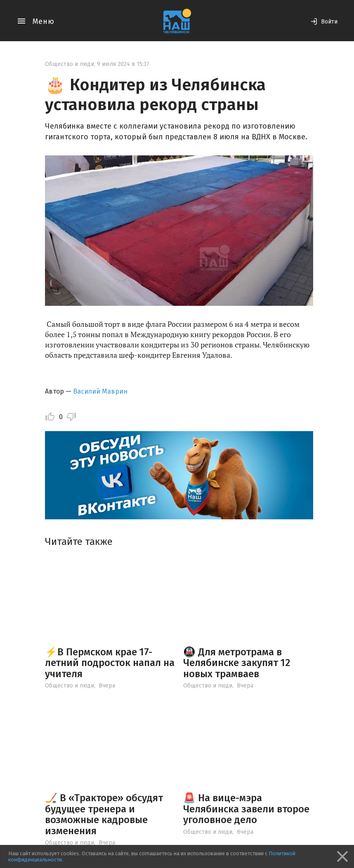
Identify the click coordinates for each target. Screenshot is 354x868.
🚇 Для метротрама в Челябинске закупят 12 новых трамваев (237, 663)
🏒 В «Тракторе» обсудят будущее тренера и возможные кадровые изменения (104, 814)
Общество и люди (70, 64)
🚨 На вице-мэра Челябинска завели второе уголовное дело (246, 809)
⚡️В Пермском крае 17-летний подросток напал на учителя (110, 663)
